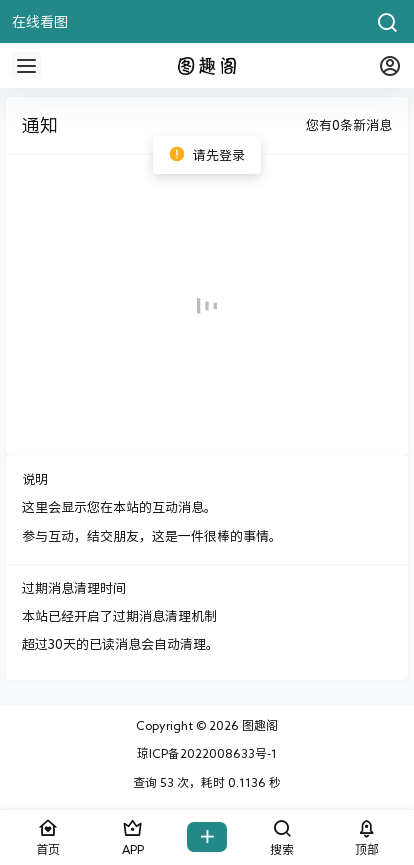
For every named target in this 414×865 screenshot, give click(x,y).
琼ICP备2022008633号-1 (207, 753)
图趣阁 (258, 725)
